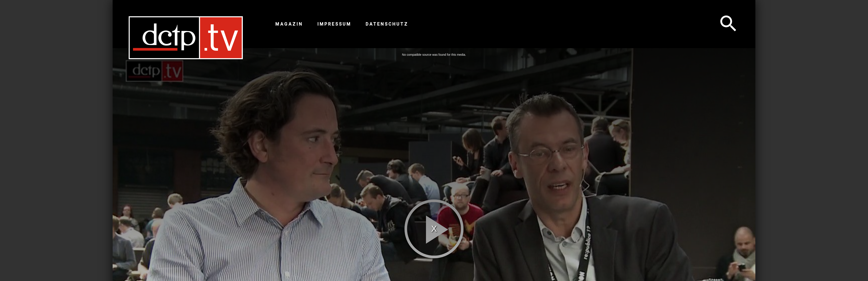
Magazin (289, 24)
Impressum (334, 24)
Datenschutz (387, 24)
